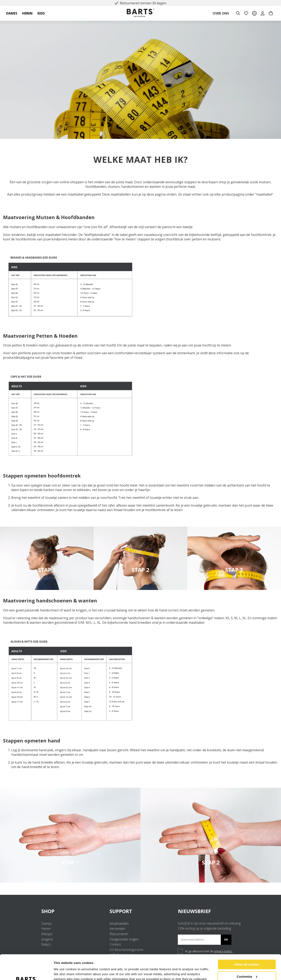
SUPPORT (140, 911)
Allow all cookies (247, 941)
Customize (247, 953)
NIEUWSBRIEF (194, 911)
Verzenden (117, 929)
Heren (46, 929)
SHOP (72, 911)
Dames (47, 923)
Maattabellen (119, 923)
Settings (60, 972)
